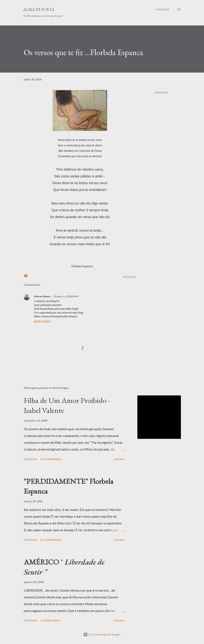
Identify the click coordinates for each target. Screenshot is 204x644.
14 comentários (51, 459)
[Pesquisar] (163, 9)
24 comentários (51, 540)
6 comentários (50, 621)
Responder (42, 321)
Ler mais (119, 459)
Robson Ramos (43, 296)
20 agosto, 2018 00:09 (66, 296)
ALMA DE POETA (39, 9)
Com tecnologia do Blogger (102, 634)
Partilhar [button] (161, 92)
